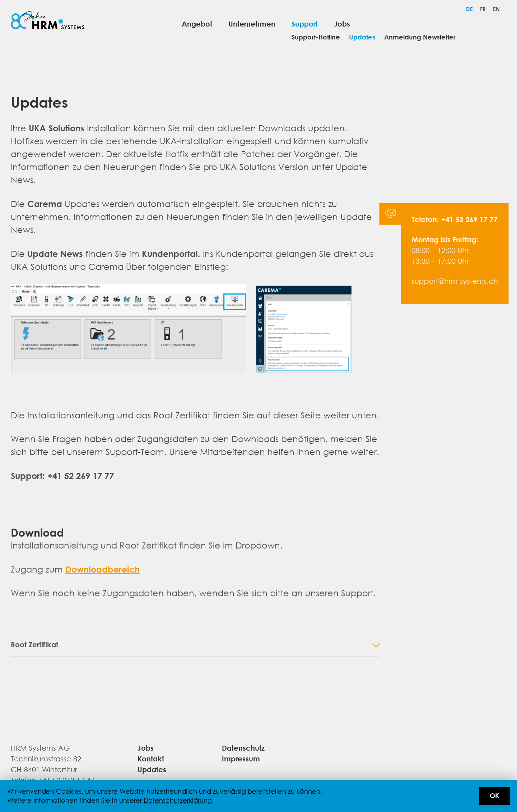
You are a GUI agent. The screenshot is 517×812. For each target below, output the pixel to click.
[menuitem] (469, 9)
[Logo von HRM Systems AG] (48, 22)
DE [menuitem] (469, 9)
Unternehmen (252, 24)
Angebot (197, 24)
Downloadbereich (103, 573)
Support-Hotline (316, 37)
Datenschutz (243, 748)
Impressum (241, 758)
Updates (362, 37)
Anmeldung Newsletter (420, 37)
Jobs (342, 24)
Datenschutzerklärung (178, 800)
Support (305, 24)
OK (494, 796)
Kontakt (151, 758)
